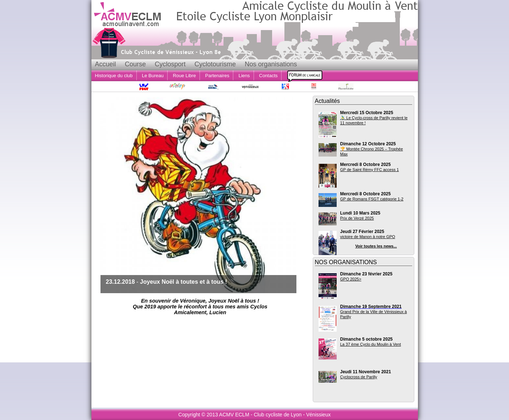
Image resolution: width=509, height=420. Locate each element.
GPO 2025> (351, 279)
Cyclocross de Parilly (359, 377)
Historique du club (114, 76)
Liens (244, 76)
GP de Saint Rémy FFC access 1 (370, 170)
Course (135, 64)
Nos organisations (271, 64)
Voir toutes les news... (376, 246)
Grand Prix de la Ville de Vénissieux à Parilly (374, 314)
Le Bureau (153, 76)
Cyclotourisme (215, 64)
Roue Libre (184, 76)
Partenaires (217, 76)
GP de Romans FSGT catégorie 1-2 (372, 199)
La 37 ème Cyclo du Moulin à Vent (371, 344)
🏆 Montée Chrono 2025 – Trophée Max (372, 151)
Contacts (268, 76)
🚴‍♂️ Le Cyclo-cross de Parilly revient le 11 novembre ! (374, 120)
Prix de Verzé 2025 (357, 218)
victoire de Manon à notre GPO (368, 237)
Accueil (106, 64)
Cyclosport (170, 64)
